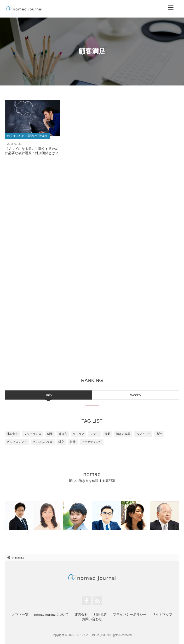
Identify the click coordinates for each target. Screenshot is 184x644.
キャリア (79, 434)
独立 (61, 442)
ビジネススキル (43, 442)
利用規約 (100, 614)
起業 (107, 434)
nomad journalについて (52, 614)
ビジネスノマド (17, 442)
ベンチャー (143, 434)
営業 (73, 442)
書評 (159, 434)
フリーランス (33, 434)
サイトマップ (162, 614)
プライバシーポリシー (130, 614)
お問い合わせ (92, 619)
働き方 (63, 434)
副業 (50, 434)
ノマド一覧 (20, 614)
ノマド (94, 434)
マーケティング (92, 442)
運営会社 (81, 614)
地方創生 (12, 434)
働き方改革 (123, 434)
